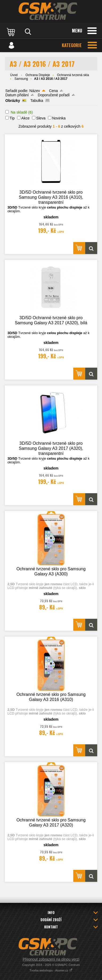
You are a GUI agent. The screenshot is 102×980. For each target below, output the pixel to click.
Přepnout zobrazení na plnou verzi (51, 959)
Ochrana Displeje (38, 75)
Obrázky (13, 101)
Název (35, 91)
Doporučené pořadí (54, 95)
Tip (12, 118)
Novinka (59, 118)
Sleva (41, 118)
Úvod (14, 75)
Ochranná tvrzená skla (73, 75)
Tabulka (37, 101)
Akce (25, 118)
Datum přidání (17, 95)
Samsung (21, 79)
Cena (53, 91)
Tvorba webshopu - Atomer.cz (51, 970)
